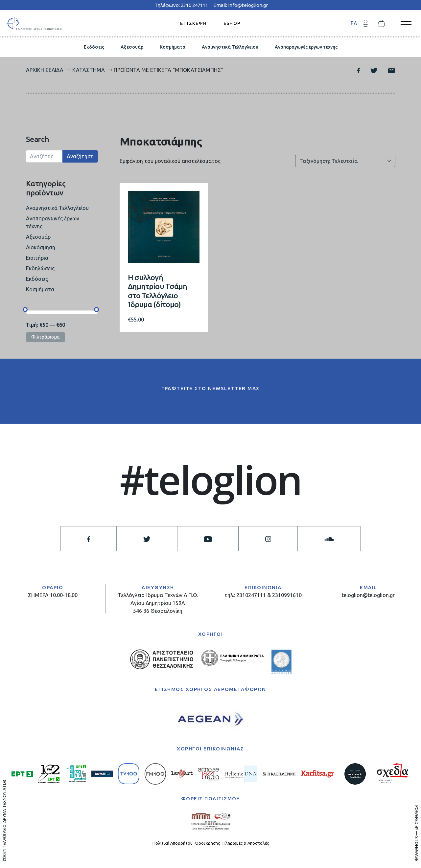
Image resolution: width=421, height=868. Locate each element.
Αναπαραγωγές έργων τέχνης (306, 47)
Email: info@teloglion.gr (241, 5)
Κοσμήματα (173, 47)
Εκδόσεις (94, 47)
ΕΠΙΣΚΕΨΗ (193, 23)
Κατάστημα (89, 70)
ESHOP (232, 23)
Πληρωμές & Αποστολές (246, 843)
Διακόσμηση (41, 247)
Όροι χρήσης (208, 843)
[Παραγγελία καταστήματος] (345, 161)
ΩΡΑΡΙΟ (53, 587)
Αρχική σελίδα (45, 70)
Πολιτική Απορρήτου (173, 843)
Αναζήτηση (80, 156)
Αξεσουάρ (132, 47)
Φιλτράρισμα (46, 337)
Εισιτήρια (37, 258)
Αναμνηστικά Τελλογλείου (230, 47)
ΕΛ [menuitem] (354, 23)
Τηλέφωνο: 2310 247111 (181, 5)
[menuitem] (354, 23)
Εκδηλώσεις (40, 268)
